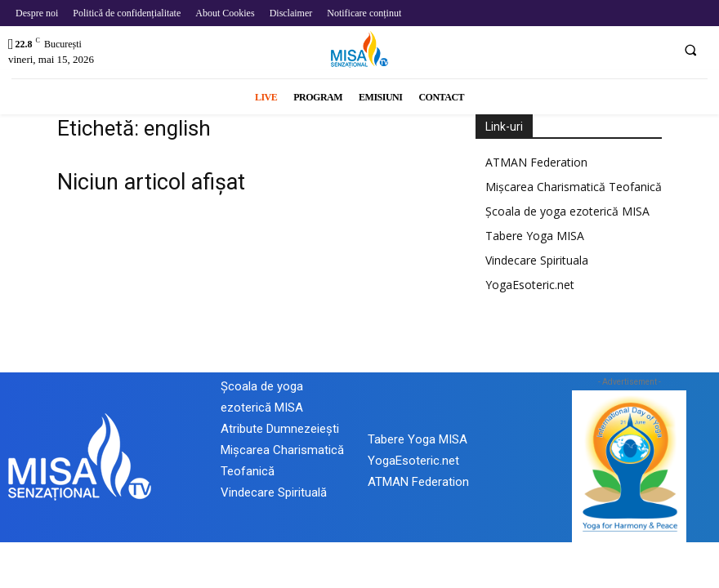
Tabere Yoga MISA (535, 236)
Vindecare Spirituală (274, 492)
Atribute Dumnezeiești (280, 429)
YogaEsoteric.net (530, 285)
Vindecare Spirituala (537, 260)
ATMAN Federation (536, 162)
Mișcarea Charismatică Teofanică (574, 187)
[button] (690, 50)
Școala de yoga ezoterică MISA (567, 211)
